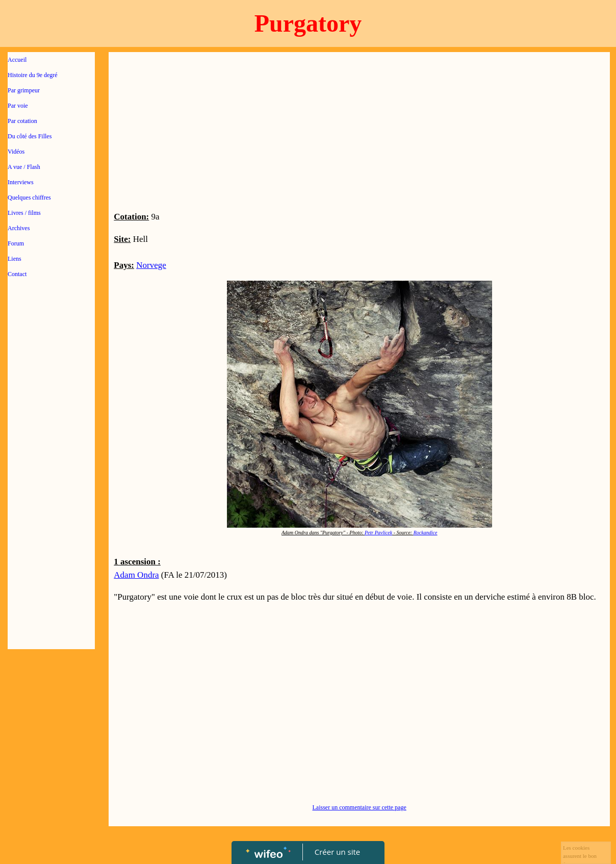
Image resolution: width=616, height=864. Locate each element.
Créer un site (337, 852)
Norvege (151, 265)
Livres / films (24, 213)
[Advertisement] (51, 491)
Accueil (17, 60)
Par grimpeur (24, 90)
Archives (19, 228)
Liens (15, 259)
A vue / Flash (24, 167)
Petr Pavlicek (378, 533)
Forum (16, 243)
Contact (17, 274)
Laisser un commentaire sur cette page (360, 807)
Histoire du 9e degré (33, 75)
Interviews (21, 182)
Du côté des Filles (30, 136)
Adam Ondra (136, 575)
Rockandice (426, 533)
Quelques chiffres (29, 198)
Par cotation (22, 121)
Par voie (18, 106)
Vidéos (16, 152)
